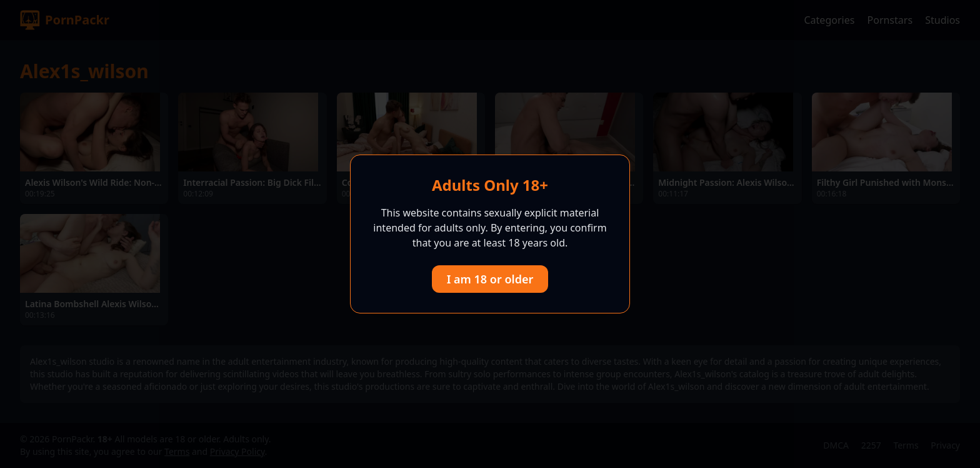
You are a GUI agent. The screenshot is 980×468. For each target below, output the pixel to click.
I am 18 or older (490, 279)
